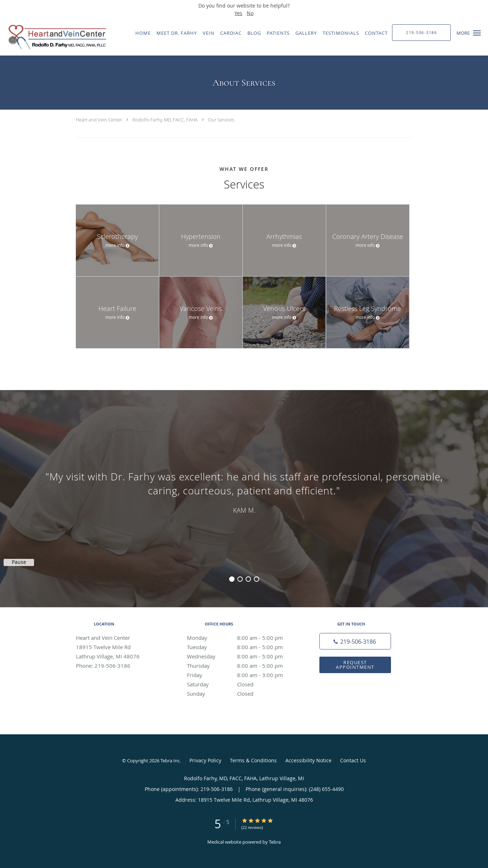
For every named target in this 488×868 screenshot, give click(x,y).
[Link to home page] (55, 37)
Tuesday (242, 647)
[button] (477, 33)
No (250, 13)
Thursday (242, 666)
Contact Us (353, 760)
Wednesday (242, 656)
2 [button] (240, 579)
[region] (244, 491)
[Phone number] (355, 641)
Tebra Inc (170, 761)
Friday (242, 675)
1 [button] (232, 579)
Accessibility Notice (308, 760)
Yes (238, 13)
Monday (242, 638)
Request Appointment (355, 665)
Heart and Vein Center (99, 120)
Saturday (242, 684)
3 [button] (248, 579)
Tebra (275, 842)
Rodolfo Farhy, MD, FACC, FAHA (165, 120)
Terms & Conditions (253, 760)
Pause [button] (19, 562)
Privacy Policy (205, 760)
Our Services (221, 120)
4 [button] (257, 579)
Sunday (242, 694)
